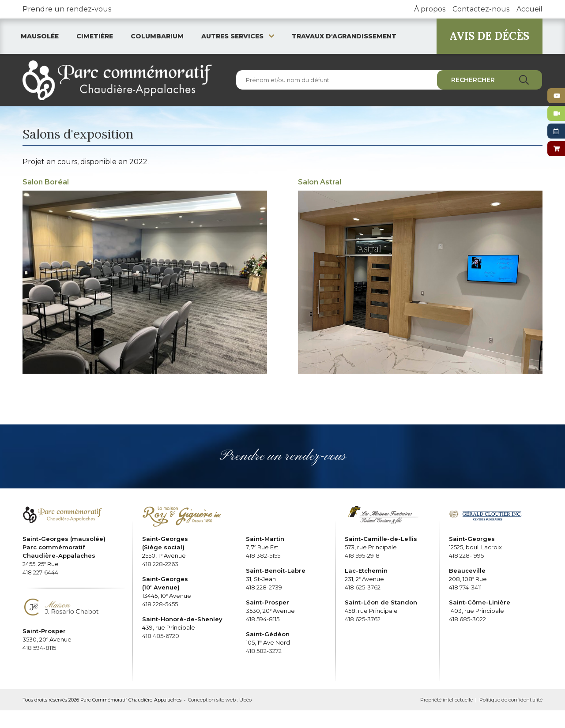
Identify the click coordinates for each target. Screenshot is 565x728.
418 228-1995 (466, 555)
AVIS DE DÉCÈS (489, 36)
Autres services (238, 36)
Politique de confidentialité (511, 700)
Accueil (529, 9)
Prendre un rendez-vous (67, 9)
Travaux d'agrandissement (344, 36)
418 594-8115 (39, 648)
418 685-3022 (467, 619)
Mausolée (40, 36)
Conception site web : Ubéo (220, 700)
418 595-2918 (362, 555)
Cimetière (95, 36)
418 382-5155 (263, 555)
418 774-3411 (465, 587)
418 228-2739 (264, 587)
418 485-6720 (161, 636)
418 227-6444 (40, 572)
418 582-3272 (264, 651)
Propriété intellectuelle (446, 700)
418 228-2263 (160, 564)
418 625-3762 (363, 587)
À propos (430, 9)
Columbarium (157, 36)
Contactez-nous (481, 9)
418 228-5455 (160, 604)
